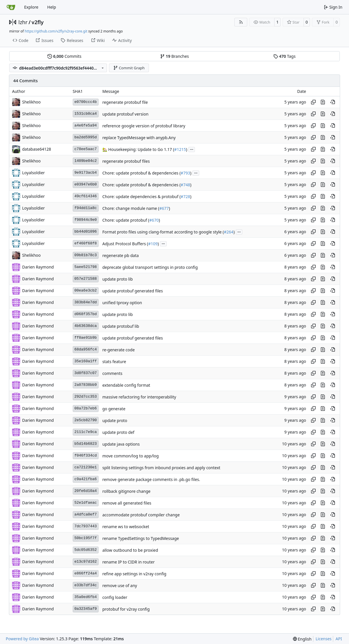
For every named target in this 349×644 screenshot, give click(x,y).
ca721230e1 (86, 467)
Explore (31, 7)
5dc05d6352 (86, 550)
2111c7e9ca (86, 432)
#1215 (180, 149)
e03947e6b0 (86, 184)
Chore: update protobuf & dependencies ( (141, 173)
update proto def (118, 432)
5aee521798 (86, 267)
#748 (185, 185)
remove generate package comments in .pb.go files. (151, 479)
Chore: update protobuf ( (126, 220)
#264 (229, 232)
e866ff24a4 (86, 573)
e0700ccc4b (86, 102)
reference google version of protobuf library (144, 126)
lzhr (23, 22)
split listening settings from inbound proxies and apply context (161, 468)
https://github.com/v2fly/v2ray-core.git (56, 31)
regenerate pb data (121, 255)
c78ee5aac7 (86, 149)
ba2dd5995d (86, 137)
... (192, 149)
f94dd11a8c (86, 208)
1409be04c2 (86, 161)
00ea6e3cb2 (86, 291)
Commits (64, 56)
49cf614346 (86, 196)
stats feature (114, 362)
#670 (154, 220)
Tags (284, 56)
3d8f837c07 (86, 373)
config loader (115, 597)
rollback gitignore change (126, 491)
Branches (175, 56)
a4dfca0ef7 (86, 514)
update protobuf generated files (133, 291)
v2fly (38, 22)
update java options (121, 444)
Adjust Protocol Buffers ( (125, 244)
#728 (185, 197)
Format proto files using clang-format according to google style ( (163, 232)
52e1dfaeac (86, 503)
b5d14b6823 (86, 444)
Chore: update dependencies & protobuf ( (141, 197)
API (339, 639)
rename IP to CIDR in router (129, 562)
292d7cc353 (86, 397)
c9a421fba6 (86, 479)
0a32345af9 (86, 609)
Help (52, 7)
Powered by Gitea (22, 639)
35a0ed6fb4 (86, 597)
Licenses (324, 639)
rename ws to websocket (126, 527)
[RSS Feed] (241, 22)
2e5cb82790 (86, 420)
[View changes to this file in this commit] (323, 102)
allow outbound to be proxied (130, 550)
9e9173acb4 (86, 173)
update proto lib (118, 279)
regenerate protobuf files (126, 161)
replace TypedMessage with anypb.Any (139, 138)
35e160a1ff (86, 361)
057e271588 (86, 279)
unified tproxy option (122, 303)
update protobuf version (125, 114)
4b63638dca (86, 326)
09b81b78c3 (86, 255)
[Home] (11, 7)
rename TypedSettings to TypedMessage (141, 538)
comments (112, 373)
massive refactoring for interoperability (139, 397)
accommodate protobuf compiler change (141, 515)
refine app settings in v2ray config (134, 574)
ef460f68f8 (86, 243)
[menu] (302, 639)
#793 (185, 173)
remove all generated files (127, 503)
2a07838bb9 (86, 385)
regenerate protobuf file (125, 102)
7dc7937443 (86, 526)
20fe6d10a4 (86, 491)
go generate (114, 409)
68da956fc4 (86, 349)
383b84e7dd (86, 302)
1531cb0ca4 (86, 114)
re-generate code (119, 350)
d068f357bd (86, 314)
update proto (115, 420)
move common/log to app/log (131, 456)
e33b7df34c (86, 585)
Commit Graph (129, 68)
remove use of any (120, 585)
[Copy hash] (313, 102)
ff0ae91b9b (86, 338)
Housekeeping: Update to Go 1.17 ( (141, 149)
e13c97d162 (86, 562)
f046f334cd (86, 456)
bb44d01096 (86, 232)
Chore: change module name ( (131, 208)
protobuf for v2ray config (126, 609)
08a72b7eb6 (86, 408)
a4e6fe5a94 (86, 125)
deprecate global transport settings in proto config (150, 267)
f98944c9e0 (86, 220)
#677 (164, 208)
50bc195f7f (86, 538)
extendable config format (126, 385)
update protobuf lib (121, 326)
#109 (153, 244)
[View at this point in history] (333, 102)
